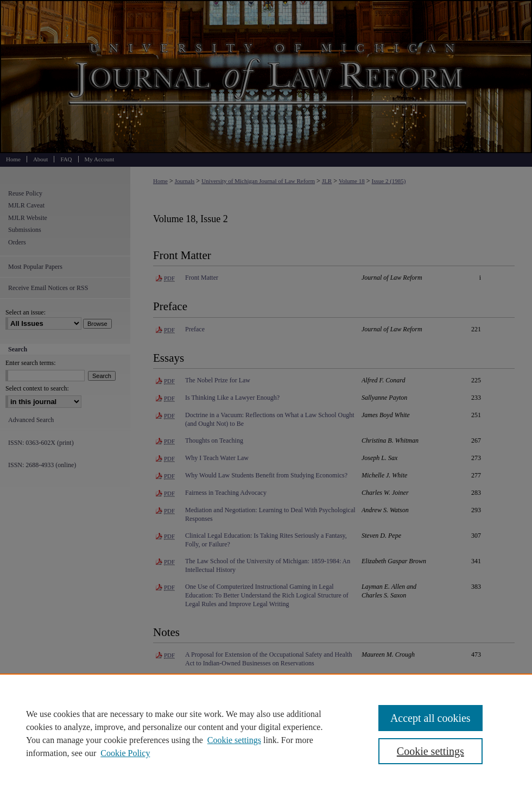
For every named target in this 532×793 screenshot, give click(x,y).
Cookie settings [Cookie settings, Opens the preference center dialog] (430, 751)
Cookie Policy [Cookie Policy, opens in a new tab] (125, 753)
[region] (266, 733)
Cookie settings (234, 740)
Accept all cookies (430, 718)
